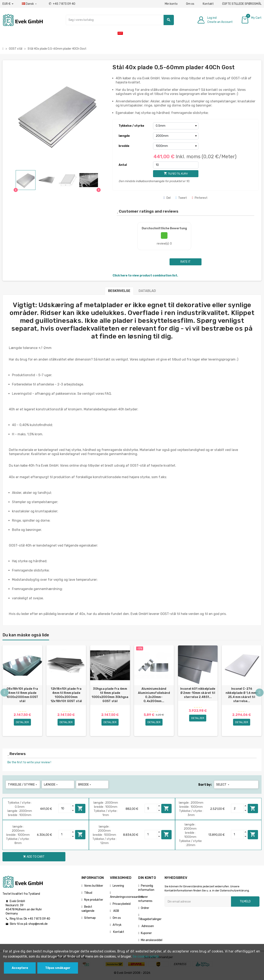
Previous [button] (5, 693)
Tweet (181, 198)
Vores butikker (94, 887)
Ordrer (145, 909)
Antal (123, 165)
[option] (22, 691)
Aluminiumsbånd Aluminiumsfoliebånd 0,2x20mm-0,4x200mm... (154, 695)
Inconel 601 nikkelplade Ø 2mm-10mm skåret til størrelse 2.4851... (198, 693)
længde (124, 136)
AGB (116, 912)
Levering (118, 887)
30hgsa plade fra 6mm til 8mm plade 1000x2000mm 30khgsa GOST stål (110, 695)
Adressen (147, 927)
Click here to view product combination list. (145, 276)
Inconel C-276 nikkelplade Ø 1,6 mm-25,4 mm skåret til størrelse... (242, 695)
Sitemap (90, 919)
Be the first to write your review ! (29, 763)
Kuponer (146, 934)
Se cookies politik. (146, 956)
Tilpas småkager (58, 968)
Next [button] (259, 693)
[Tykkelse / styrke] (176, 126)
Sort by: (205, 785)
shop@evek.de (38, 925)
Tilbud (88, 894)
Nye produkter (94, 901)
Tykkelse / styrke (131, 126)
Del (167, 198)
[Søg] (120, 20)
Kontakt (208, 4)
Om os (190, 4)
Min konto (171, 4)
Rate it (186, 262)
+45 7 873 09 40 (62, 4)
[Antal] (176, 165)
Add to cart (80, 809)
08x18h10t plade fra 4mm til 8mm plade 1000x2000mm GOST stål (22, 695)
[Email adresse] (198, 902)
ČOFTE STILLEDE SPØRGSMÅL (242, 4)
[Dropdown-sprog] (30, 4)
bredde (124, 146)
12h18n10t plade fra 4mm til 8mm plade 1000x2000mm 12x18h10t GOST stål (66, 695)
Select (223, 785)
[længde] (176, 136)
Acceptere (20, 968)
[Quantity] (65, 809)
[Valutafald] (8, 4)
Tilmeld (245, 902)
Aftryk (117, 926)
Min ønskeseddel (152, 941)
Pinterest (200, 198)
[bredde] (176, 146)
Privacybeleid (122, 905)
